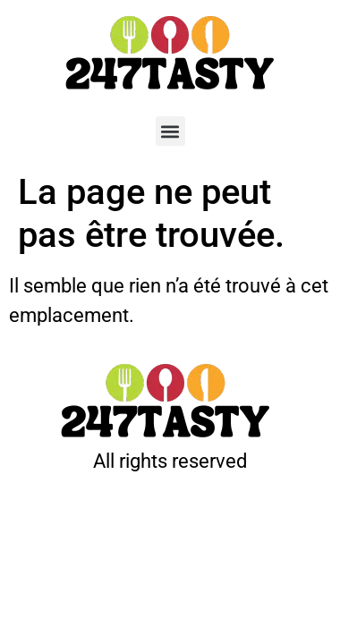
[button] (170, 131)
